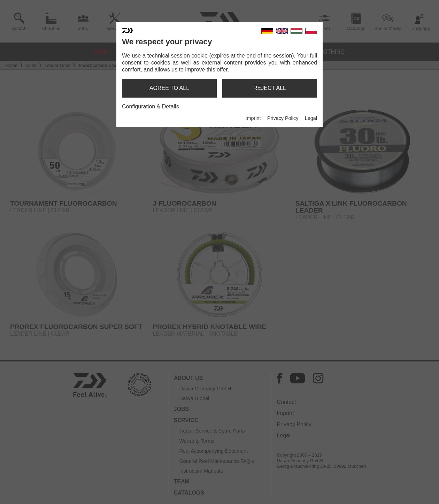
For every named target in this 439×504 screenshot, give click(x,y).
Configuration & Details (151, 106)
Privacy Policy (283, 118)
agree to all (169, 88)
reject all (270, 88)
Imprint (253, 118)
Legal (311, 118)
